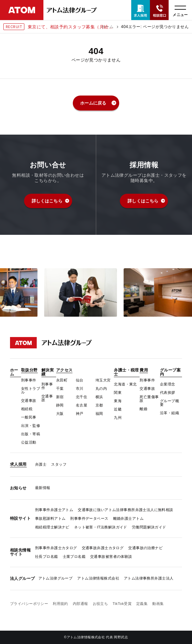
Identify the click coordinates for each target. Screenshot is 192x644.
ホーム (107, 27)
